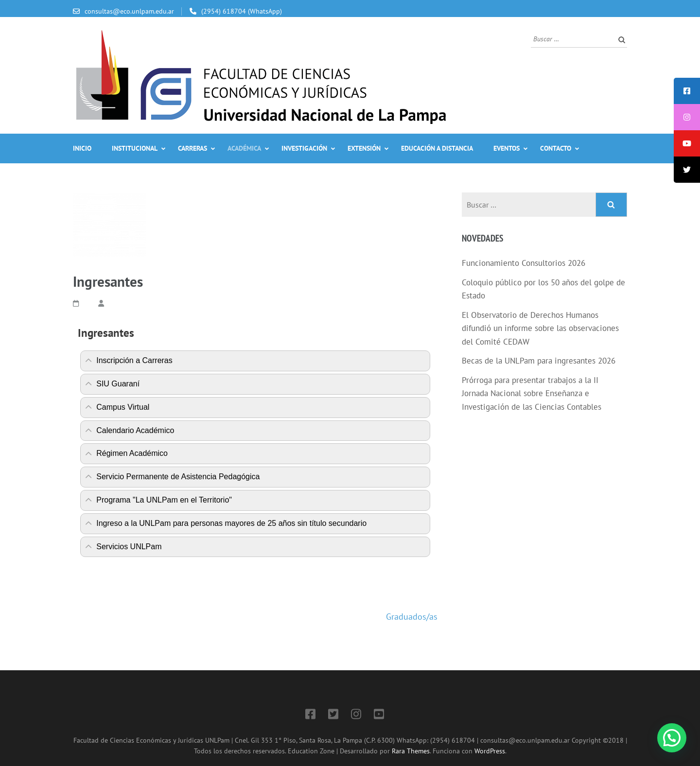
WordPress (490, 751)
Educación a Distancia (437, 148)
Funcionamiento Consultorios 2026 (524, 263)
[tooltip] (687, 91)
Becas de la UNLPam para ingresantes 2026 (539, 361)
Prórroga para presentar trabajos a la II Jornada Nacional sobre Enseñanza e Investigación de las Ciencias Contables (532, 393)
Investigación (304, 148)
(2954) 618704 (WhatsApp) (242, 11)
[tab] (255, 361)
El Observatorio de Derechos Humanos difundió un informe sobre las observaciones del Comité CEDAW (540, 328)
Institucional (135, 148)
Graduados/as (412, 617)
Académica (244, 148)
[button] (672, 738)
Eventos (507, 148)
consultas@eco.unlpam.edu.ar (129, 11)
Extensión (364, 148)
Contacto (556, 148)
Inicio (82, 148)
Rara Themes (411, 751)
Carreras (192, 148)
